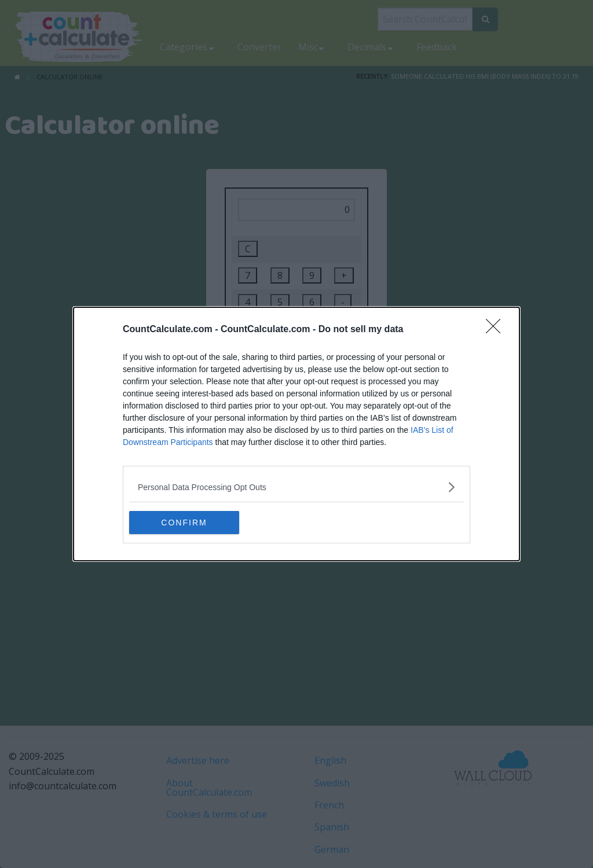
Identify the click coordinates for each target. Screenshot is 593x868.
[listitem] (296, 487)
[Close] (497, 330)
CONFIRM (184, 523)
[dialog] (296, 434)
